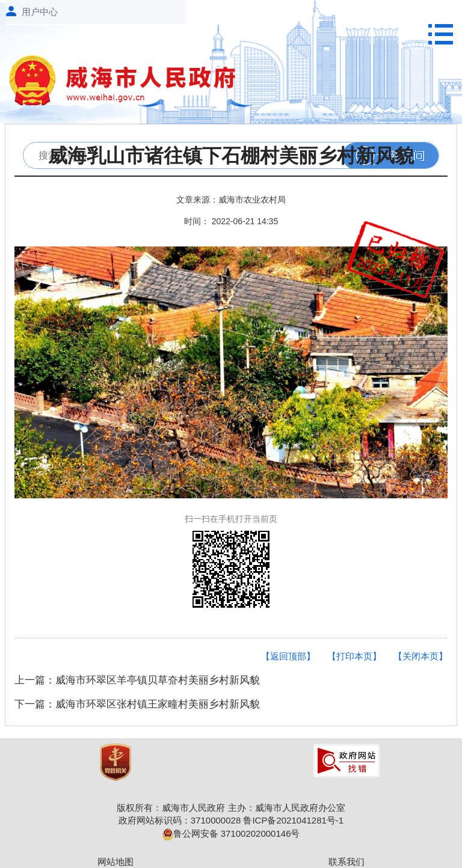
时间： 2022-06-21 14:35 (231, 221)
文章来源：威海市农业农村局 (231, 200)
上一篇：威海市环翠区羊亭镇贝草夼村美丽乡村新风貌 (137, 680)
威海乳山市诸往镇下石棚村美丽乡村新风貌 (231, 156)
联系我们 (346, 862)
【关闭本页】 (420, 656)
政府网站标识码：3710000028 (180, 820)
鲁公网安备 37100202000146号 (231, 833)
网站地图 (115, 862)
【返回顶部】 (288, 656)
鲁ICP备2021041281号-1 (293, 820)
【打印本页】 (354, 656)
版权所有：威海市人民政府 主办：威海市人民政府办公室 (231, 808)
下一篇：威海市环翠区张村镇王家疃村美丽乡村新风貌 (137, 704)
